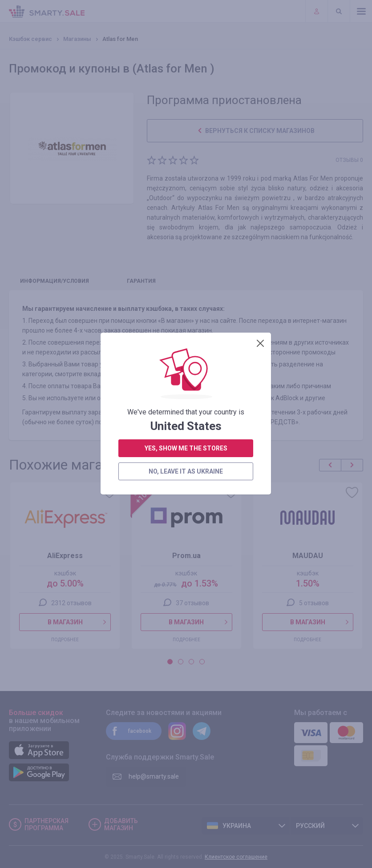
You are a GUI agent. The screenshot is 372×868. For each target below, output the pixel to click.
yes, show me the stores (186, 225)
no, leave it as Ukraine (186, 249)
